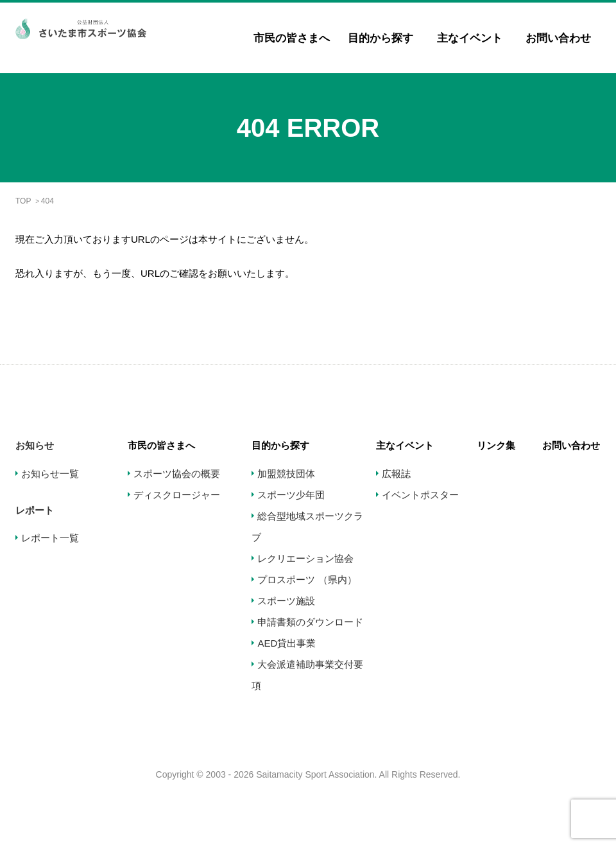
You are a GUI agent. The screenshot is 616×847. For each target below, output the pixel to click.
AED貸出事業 (287, 643)
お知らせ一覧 (50, 474)
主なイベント (470, 38)
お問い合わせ (558, 38)
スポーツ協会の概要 (177, 474)
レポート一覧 (50, 538)
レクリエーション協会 (305, 558)
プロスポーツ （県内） (307, 580)
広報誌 (396, 474)
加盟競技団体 (286, 474)
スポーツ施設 (286, 601)
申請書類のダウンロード (310, 622)
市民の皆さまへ (292, 38)
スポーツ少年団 (291, 495)
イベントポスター (420, 495)
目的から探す (381, 38)
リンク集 (496, 445)
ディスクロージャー (177, 495)
